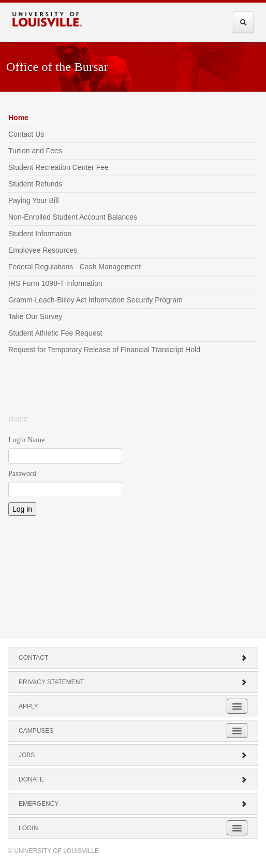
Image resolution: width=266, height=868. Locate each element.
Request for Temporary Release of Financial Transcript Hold (104, 350)
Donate (133, 779)
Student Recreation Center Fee (58, 167)
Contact (133, 658)
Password (22, 474)
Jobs (133, 755)
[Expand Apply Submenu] (237, 706)
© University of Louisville (53, 851)
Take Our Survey (35, 316)
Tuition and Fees (35, 151)
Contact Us (26, 134)
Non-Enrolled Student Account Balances (73, 217)
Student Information (40, 234)
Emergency (133, 804)
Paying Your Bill (33, 200)
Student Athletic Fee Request (55, 333)
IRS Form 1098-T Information (55, 283)
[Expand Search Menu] (243, 22)
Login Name (26, 440)
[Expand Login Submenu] (237, 828)
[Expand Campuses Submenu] (237, 730)
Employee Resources (43, 250)
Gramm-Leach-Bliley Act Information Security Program (95, 300)
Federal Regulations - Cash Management (75, 267)
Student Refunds (35, 184)
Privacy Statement (133, 682)
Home (18, 118)
